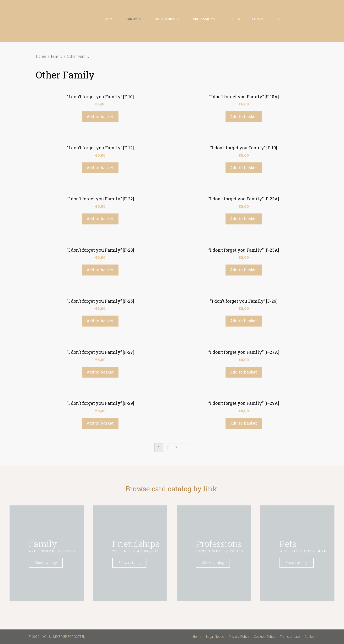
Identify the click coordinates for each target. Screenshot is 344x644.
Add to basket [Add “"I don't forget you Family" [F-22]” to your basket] (100, 219)
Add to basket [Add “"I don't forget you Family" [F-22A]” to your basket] (244, 219)
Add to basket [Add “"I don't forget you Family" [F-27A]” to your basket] (244, 372)
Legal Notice (215, 637)
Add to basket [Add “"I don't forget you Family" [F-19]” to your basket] (244, 168)
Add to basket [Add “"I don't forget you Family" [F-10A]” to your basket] (244, 117)
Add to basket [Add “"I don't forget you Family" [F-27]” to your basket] (100, 372)
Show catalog (46, 563)
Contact (259, 19)
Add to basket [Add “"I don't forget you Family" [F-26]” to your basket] (244, 321)
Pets (236, 19)
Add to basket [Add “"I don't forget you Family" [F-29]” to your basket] (100, 423)
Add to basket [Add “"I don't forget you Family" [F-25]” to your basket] (100, 321)
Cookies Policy (265, 637)
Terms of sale (290, 637)
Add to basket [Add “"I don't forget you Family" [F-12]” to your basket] (100, 168)
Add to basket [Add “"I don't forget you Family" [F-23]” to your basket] (100, 270)
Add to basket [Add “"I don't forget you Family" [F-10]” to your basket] (100, 117)
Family (137, 19)
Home (110, 19)
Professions (209, 19)
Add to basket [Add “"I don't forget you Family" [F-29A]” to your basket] (244, 423)
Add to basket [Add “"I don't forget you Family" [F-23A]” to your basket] (244, 270)
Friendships (170, 19)
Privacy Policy (239, 637)
